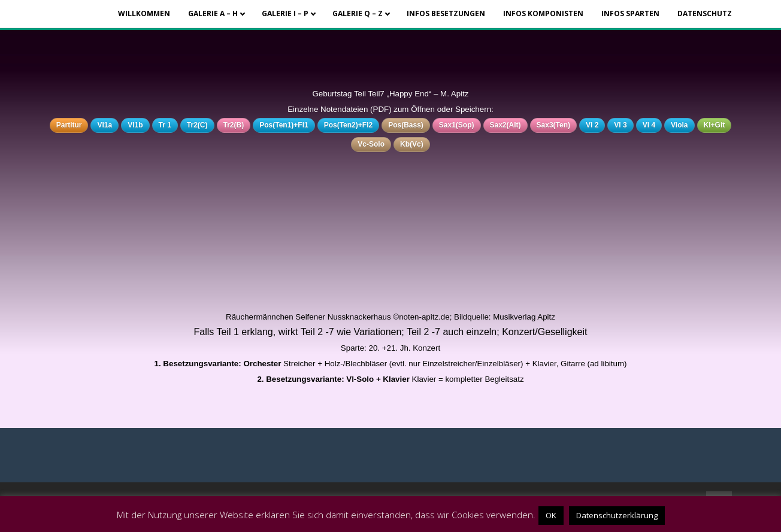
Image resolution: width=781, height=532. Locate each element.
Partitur (69, 125)
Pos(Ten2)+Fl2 (348, 125)
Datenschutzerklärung (617, 515)
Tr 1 (165, 125)
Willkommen (144, 13)
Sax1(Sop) (457, 125)
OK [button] (551, 515)
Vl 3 (620, 125)
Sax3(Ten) (553, 125)
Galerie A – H (213, 13)
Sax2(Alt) (505, 125)
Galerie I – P (285, 13)
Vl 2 (592, 125)
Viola (679, 125)
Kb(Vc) (412, 144)
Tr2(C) (197, 125)
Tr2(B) (234, 125)
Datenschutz (705, 13)
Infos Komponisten (543, 13)
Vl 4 (649, 125)
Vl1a (105, 125)
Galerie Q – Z (358, 13)
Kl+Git (715, 125)
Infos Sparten (630, 13)
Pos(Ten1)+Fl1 (284, 125)
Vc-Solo (371, 144)
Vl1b (135, 125)
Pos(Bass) (406, 125)
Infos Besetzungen (446, 13)
